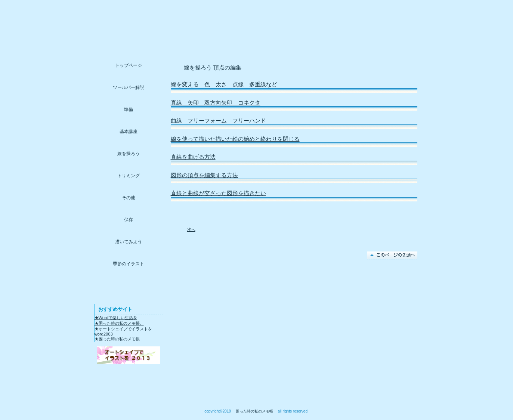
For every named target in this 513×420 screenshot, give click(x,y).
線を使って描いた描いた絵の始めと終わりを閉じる (235, 139)
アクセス (129, 355)
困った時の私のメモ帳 (254, 411)
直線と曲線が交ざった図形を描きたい (218, 193)
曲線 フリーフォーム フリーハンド (218, 121)
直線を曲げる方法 (193, 157)
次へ (191, 229)
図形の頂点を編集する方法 (204, 175)
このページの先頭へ (392, 255)
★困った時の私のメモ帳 (117, 339)
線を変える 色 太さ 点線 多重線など (224, 84)
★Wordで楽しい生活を (116, 318)
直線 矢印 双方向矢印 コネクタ (216, 103)
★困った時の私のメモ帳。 (119, 323)
